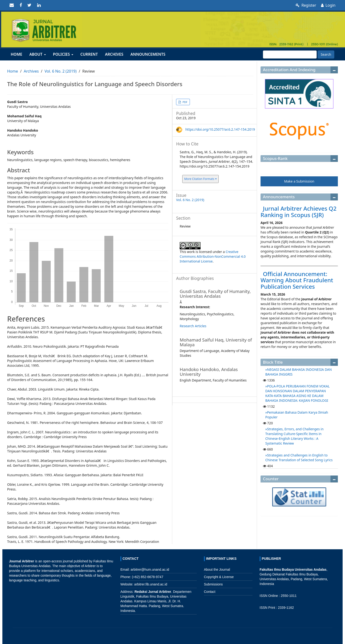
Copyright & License (219, 577)
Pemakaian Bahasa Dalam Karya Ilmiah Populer (297, 415)
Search (326, 54)
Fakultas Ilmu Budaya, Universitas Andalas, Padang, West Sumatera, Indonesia (294, 579)
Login (328, 5)
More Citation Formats (200, 179)
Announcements (148, 54)
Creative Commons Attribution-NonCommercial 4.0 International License (213, 256)
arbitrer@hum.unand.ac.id (150, 570)
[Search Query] (290, 54)
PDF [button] (185, 102)
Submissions (213, 584)
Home (16, 54)
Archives (114, 54)
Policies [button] (63, 54)
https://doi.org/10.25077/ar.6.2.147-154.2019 (220, 129)
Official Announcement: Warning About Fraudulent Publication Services (297, 280)
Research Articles (193, 326)
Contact (210, 592)
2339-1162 (286, 608)
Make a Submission (299, 181)
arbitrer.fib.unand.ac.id (151, 584)
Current (89, 54)
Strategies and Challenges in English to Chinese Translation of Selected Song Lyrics (299, 458)
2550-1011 (289, 596)
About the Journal (217, 570)
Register (306, 5)
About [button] (37, 54)
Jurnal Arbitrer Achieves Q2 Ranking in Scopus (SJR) (298, 211)
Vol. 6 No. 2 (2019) (61, 71)
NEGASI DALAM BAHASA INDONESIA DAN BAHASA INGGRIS (298, 372)
